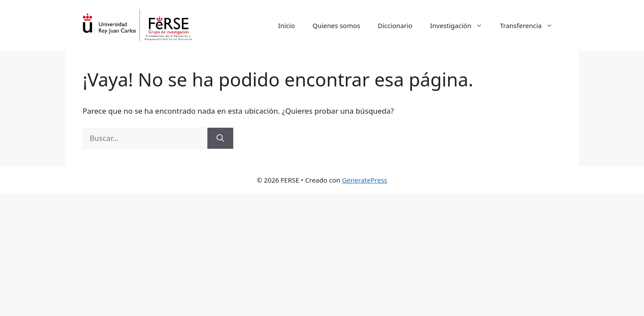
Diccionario (395, 25)
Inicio (286, 25)
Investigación (461, 25)
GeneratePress (364, 180)
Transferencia (531, 25)
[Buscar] (220, 138)
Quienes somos (336, 25)
